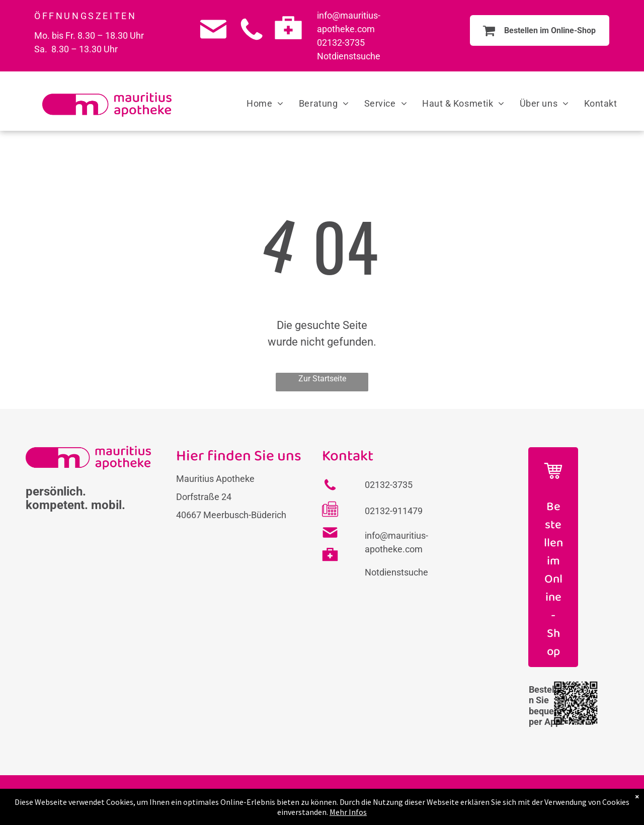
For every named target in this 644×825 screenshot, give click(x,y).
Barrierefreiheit (446, 800)
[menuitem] (265, 103)
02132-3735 (341, 43)
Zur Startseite (322, 379)
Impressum (329, 800)
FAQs (289, 800)
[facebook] (561, 805)
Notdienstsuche (349, 56)
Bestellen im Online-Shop (553, 579)
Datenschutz (384, 800)
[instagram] (593, 805)
